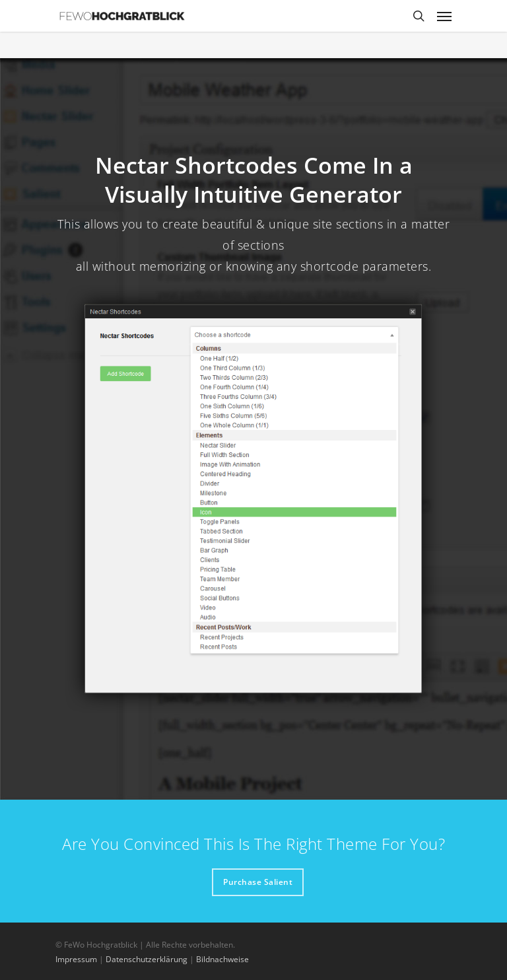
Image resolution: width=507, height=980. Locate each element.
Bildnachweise (222, 959)
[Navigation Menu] (444, 16)
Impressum (76, 959)
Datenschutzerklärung (147, 959)
